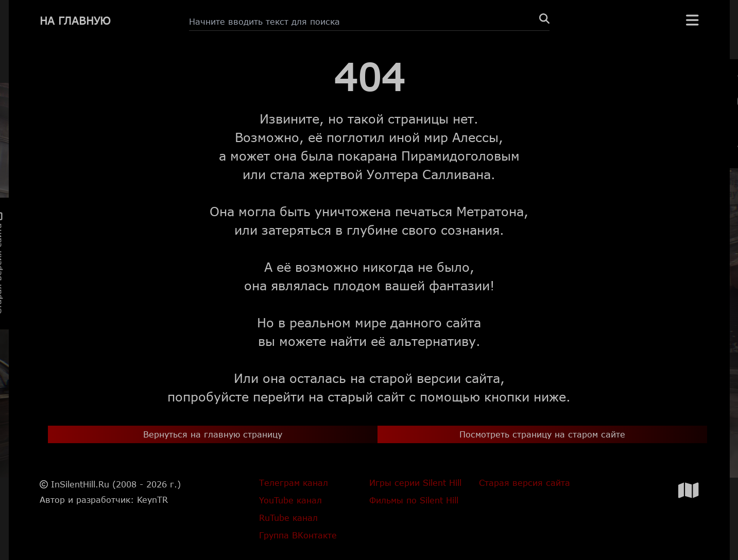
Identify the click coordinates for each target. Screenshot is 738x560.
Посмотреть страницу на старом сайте (542, 434)
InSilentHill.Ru (80, 484)
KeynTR (152, 500)
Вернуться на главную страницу (213, 434)
